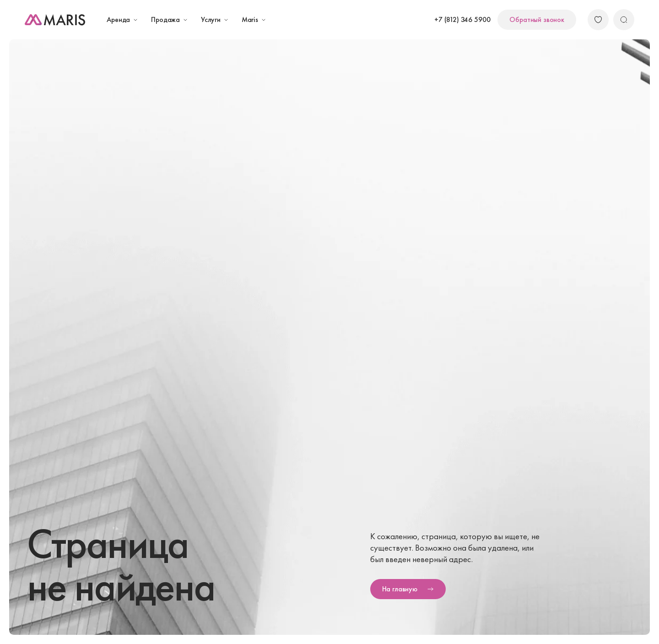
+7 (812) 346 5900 (462, 20)
